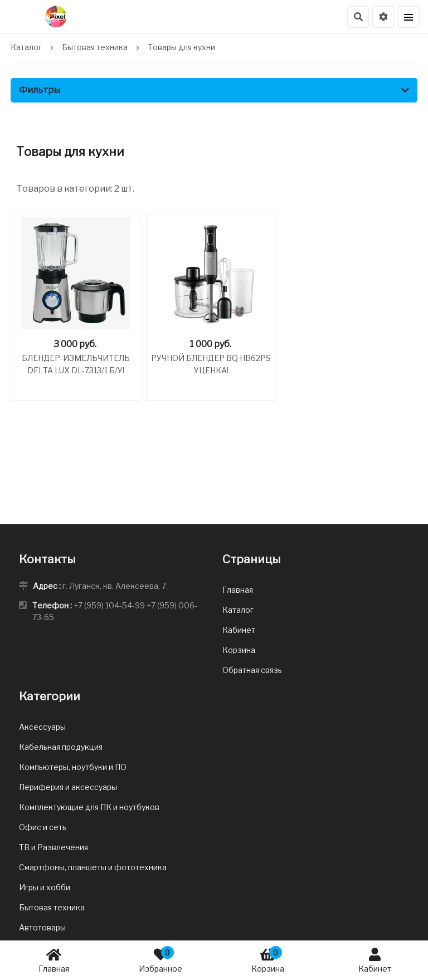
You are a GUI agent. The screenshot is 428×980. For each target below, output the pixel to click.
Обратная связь (252, 670)
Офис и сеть (43, 827)
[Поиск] (358, 17)
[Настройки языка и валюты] (383, 17)
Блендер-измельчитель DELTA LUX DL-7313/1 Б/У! (76, 364)
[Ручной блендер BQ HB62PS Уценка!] (211, 273)
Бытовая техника (52, 907)
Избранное (160, 960)
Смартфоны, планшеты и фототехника (93, 867)
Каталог (238, 610)
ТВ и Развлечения (53, 847)
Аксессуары (42, 727)
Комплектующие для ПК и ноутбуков (89, 807)
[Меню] (408, 17)
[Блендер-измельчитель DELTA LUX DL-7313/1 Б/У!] (76, 273)
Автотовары (42, 927)
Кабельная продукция (61, 747)
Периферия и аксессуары (68, 787)
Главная (54, 960)
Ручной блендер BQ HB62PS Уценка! (211, 364)
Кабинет (375, 960)
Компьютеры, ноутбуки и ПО (73, 767)
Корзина (268, 960)
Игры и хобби (45, 887)
